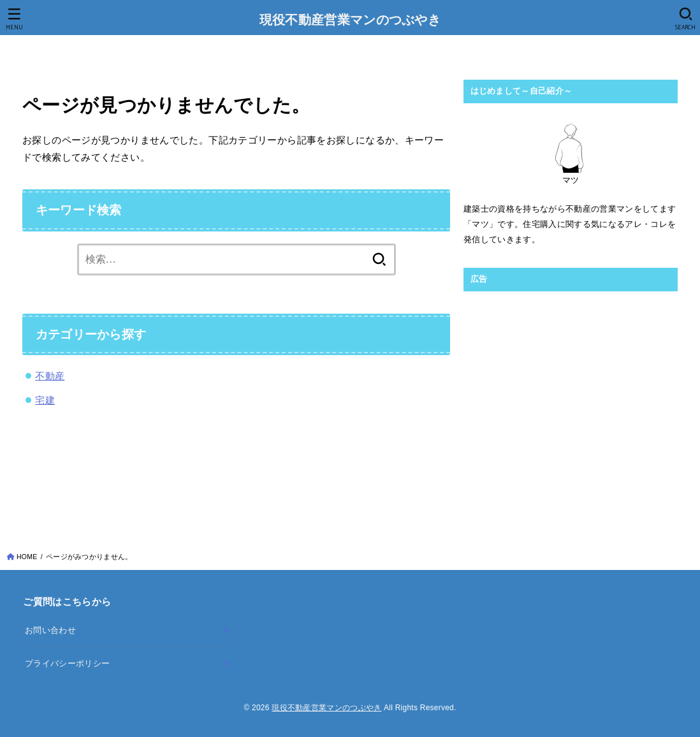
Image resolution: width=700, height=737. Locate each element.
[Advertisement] (571, 389)
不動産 (50, 376)
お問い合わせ (50, 630)
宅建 (45, 400)
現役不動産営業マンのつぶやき (350, 21)
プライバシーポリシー (67, 663)
